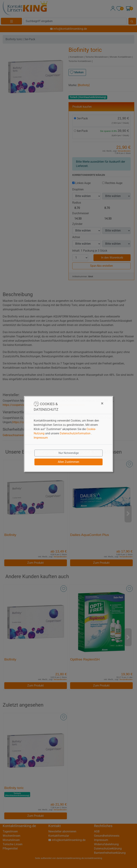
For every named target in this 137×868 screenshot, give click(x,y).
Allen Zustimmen (68, 462)
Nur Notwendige (69, 453)
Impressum (41, 438)
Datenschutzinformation (75, 433)
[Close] (84, 403)
